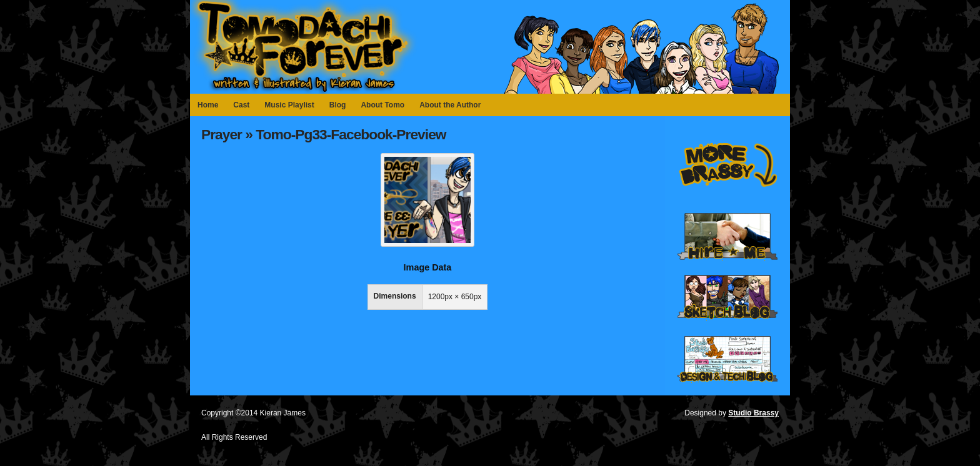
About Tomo (382, 105)
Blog (338, 105)
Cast (241, 105)
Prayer (222, 134)
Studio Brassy (753, 413)
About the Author (450, 105)
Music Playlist (289, 105)
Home (208, 105)
